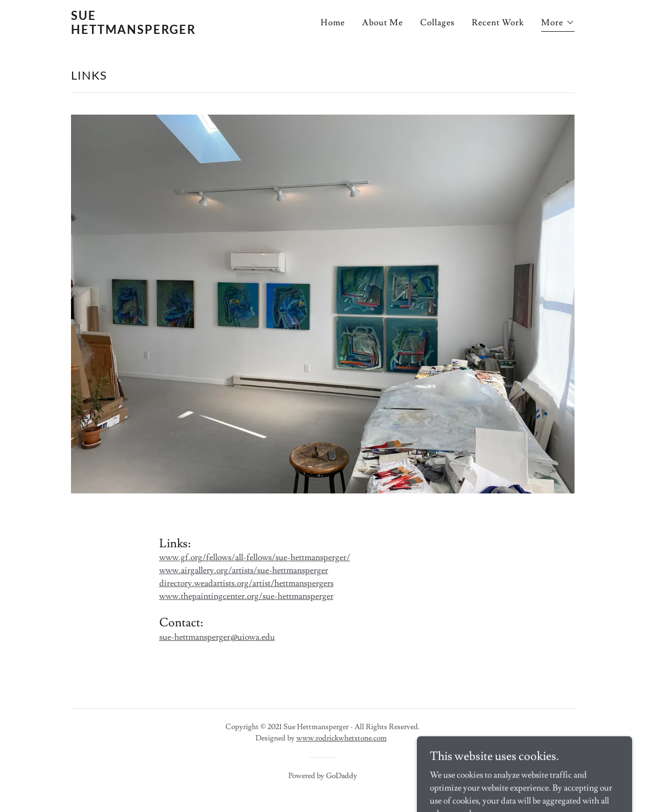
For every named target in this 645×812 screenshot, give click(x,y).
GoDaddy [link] (342, 776)
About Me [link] (382, 23)
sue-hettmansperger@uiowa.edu (217, 637)
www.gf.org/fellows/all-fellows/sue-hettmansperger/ (255, 557)
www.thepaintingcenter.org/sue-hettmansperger (246, 596)
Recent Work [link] (498, 23)
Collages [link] (437, 23)
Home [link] (333, 23)
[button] (558, 24)
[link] (146, 31)
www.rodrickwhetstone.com (342, 738)
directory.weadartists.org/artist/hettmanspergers (246, 583)
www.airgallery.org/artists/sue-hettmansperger (244, 570)
